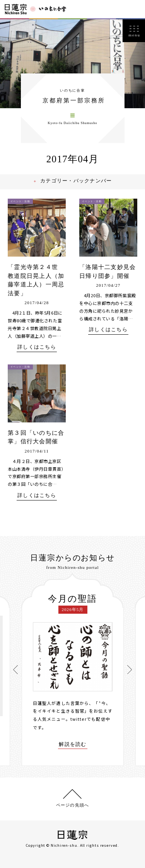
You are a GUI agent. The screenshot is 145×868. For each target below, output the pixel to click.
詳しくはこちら (37, 350)
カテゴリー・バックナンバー (77, 184)
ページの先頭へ (72, 804)
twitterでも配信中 (90, 721)
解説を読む (73, 746)
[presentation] (16, 670)
